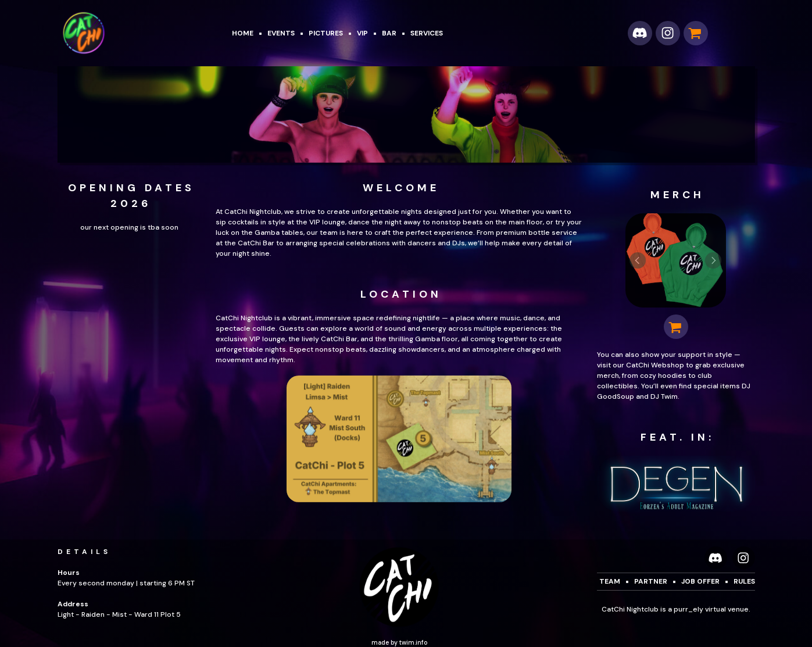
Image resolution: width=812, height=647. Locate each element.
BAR (389, 33)
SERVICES (427, 33)
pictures (326, 33)
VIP (362, 33)
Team (610, 581)
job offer (700, 581)
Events (281, 33)
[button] (640, 33)
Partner (651, 581)
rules (744, 581)
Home (243, 33)
